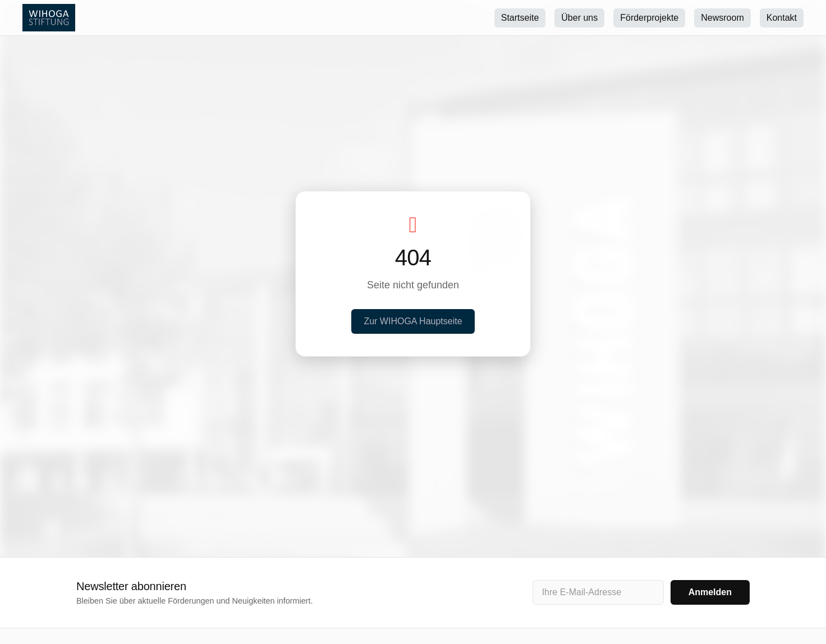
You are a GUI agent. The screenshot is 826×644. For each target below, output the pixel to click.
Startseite (520, 18)
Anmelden (710, 592)
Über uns (579, 18)
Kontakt (782, 18)
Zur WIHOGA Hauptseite (413, 321)
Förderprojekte (649, 18)
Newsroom (722, 18)
